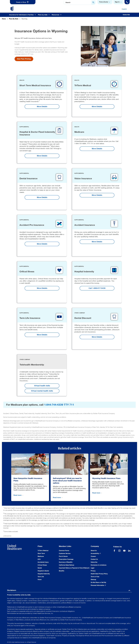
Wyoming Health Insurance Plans (106, 478)
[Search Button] (93, 3)
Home (4, 19)
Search (68, 3)
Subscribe (126, 15)
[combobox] (80, 3)
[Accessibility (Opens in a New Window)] (96, 554)
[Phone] (127, 2)
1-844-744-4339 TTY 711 (59, 405)
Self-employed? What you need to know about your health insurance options (67, 481)
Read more (19, 495)
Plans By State (14, 19)
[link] (23, 2)
